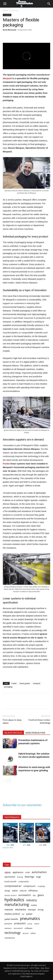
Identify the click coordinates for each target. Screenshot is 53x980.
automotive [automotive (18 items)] (10, 877)
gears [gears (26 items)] (41, 895)
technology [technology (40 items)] (13, 933)
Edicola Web (8, 847)
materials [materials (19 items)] (9, 910)
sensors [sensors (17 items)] (8, 928)
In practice (15, 10)
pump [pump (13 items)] (30, 924)
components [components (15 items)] (24, 881)
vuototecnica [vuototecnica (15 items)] (10, 938)
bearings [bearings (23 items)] (29, 877)
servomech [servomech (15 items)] (18, 928)
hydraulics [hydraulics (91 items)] (14, 900)
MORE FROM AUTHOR (35, 733)
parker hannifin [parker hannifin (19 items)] (11, 919)
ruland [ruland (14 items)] (37, 924)
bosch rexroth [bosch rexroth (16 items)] (10, 882)
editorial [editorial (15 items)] (23, 891)
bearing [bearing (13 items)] (20, 877)
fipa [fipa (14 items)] (34, 895)
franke (14, 683)
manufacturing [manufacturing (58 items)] (17, 904)
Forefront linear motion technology (39, 721)
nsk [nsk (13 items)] (23, 914)
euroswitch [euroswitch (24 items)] (25, 895)
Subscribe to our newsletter (22, 805)
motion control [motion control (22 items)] (12, 914)
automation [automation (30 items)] (39, 872)
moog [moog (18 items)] (40, 910)
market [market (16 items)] (34, 905)
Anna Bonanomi (10, 30)
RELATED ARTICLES (13, 733)
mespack (37, 683)
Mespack (7, 78)
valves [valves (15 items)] (33, 933)
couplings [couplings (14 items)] (41, 886)
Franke (6, 464)
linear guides (25, 683)
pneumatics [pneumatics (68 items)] (30, 919)
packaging (8, 687)
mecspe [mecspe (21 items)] (32, 909)
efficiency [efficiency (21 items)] (33, 890)
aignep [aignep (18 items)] (8, 872)
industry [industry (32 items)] (32, 900)
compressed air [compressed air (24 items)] (13, 886)
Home (5, 10)
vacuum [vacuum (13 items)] (26, 933)
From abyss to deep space (12, 721)
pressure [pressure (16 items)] (8, 924)
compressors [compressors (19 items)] (29, 886)
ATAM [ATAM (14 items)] (27, 872)
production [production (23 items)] (20, 923)
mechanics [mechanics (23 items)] (20, 910)
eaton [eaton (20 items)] (15, 890)
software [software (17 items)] (28, 928)
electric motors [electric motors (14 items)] (11, 895)
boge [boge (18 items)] (39, 877)
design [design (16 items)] (7, 891)
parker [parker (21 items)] (29, 914)
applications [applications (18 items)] (18, 872)
